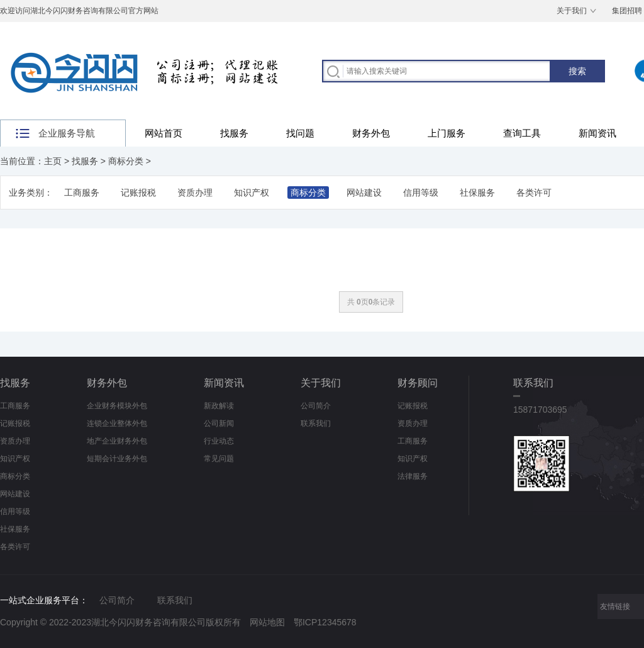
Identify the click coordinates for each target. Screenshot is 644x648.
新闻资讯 (597, 133)
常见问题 (219, 459)
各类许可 (534, 193)
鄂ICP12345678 (325, 622)
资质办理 (195, 193)
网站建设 (364, 193)
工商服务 (82, 193)
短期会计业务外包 (117, 459)
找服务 (234, 133)
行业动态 (219, 441)
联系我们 (316, 423)
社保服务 (477, 193)
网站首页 (164, 133)
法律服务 (413, 476)
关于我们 (572, 11)
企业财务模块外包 (117, 406)
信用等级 (421, 193)
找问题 (300, 133)
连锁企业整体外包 (117, 423)
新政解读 (219, 406)
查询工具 (522, 133)
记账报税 (138, 193)
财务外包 (371, 133)
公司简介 (316, 406)
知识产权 (252, 193)
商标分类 (126, 161)
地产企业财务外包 (117, 441)
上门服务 (447, 133)
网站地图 (267, 622)
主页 (53, 161)
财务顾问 (418, 383)
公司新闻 (219, 423)
